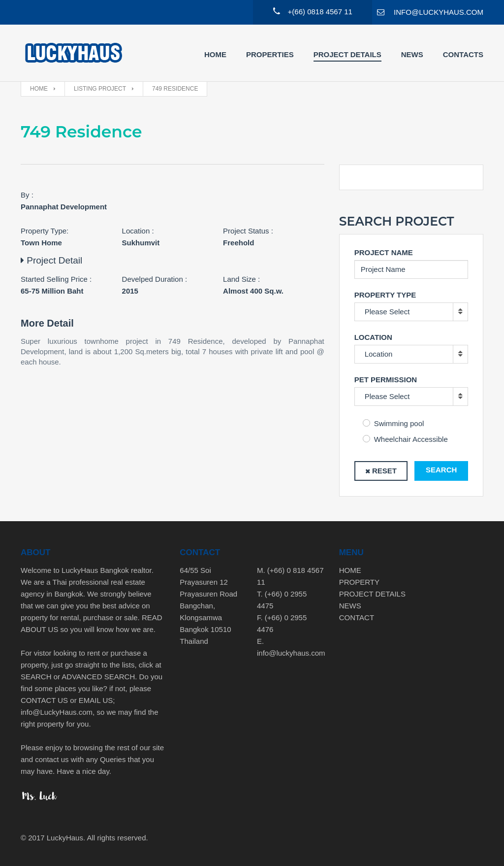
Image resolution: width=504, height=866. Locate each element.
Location (373, 337)
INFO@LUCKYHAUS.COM (439, 12)
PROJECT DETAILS (372, 594)
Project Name (384, 252)
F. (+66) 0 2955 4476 (282, 623)
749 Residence (175, 89)
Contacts (463, 54)
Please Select (387, 312)
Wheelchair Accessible (411, 439)
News (412, 54)
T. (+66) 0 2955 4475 (282, 600)
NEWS (350, 606)
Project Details (347, 54)
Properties (270, 54)
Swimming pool (399, 423)
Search (441, 470)
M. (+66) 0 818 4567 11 (290, 576)
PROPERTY (359, 582)
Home (215, 54)
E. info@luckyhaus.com (291, 647)
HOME (350, 570)
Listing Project (100, 89)
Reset (384, 471)
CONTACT (357, 617)
